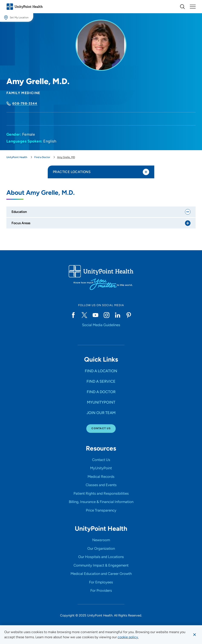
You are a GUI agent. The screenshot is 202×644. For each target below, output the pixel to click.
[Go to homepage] (25, 7)
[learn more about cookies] (128, 637)
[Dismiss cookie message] (195, 635)
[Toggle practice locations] (146, 172)
